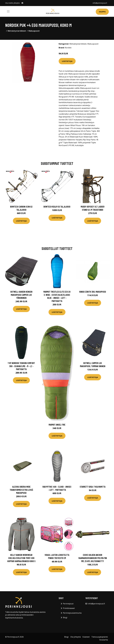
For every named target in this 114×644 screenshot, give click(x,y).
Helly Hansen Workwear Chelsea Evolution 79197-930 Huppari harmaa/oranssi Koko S (21, 558)
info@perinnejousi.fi (100, 3)
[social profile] (22, 3)
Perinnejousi (68, 604)
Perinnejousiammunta (72, 613)
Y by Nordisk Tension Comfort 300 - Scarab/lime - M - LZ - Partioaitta (21, 366)
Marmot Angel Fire (57, 425)
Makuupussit (34, 31)
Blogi (65, 618)
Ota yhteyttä (76, 637)
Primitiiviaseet (69, 608)
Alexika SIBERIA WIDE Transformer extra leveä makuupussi (21, 490)
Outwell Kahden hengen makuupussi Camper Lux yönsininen (21, 295)
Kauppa (102, 12)
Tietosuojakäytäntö (100, 637)
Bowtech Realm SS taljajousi (57, 207)
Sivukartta (104, 640)
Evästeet (86, 637)
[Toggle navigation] (8, 11)
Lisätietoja (67, 61)
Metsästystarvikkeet (17, 31)
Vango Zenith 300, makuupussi (93, 292)
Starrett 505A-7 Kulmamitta (93, 487)
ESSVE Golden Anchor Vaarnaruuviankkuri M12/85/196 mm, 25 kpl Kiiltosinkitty (93, 558)
